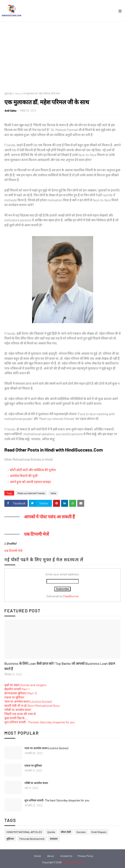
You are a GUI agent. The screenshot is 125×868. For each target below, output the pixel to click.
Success (81, 832)
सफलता (54, 839)
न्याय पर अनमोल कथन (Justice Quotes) (28, 701)
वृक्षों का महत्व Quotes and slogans (25, 685)
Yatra (17, 93)
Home (37, 856)
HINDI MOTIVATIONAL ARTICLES (24, 832)
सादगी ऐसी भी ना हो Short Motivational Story (32, 706)
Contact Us (66, 856)
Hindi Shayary (99, 832)
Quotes (51, 832)
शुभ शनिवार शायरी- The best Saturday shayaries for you (40, 722)
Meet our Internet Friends (31, 493)
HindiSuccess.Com (73, 862)
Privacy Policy (86, 856)
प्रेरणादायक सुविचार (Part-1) (21, 693)
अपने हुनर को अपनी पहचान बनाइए (30, 482)
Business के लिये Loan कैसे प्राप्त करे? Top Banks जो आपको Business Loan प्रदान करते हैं (60, 666)
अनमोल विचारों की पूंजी (24, 476)
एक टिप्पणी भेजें (13, 551)
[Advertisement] (62, 55)
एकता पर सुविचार (14, 697)
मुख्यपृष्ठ (8, 93)
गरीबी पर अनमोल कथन (18, 710)
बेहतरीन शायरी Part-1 (17, 689)
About (51, 856)
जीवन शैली (66, 832)
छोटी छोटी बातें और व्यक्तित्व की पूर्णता (33, 470)
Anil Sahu (10, 111)
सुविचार (10, 839)
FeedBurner (71, 596)
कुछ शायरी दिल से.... (16, 718)
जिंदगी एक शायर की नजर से (20, 714)
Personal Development (32, 839)
